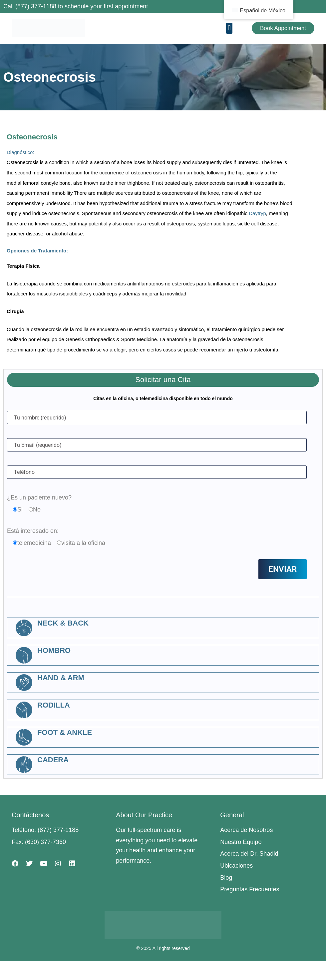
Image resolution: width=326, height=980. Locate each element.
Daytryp (257, 213)
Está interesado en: (33, 531)
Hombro (54, 650)
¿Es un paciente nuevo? (39, 498)
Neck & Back (63, 623)
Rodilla (54, 705)
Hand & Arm (61, 678)
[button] (229, 28)
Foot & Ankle (65, 732)
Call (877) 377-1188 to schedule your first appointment (76, 6)
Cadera (53, 760)
